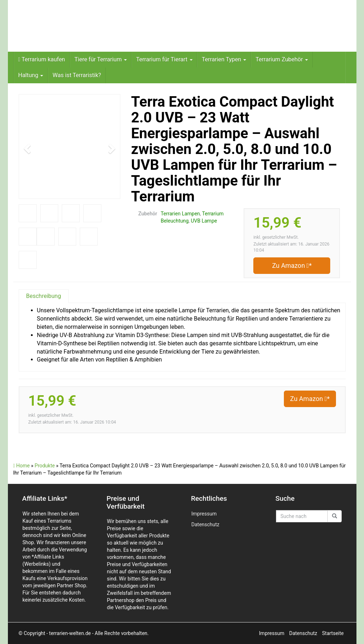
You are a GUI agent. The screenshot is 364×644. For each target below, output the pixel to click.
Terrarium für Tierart (164, 59)
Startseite (333, 633)
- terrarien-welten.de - (70, 633)
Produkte (45, 466)
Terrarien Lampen (180, 214)
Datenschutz (206, 524)
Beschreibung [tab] (44, 296)
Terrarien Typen (224, 59)
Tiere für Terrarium (101, 59)
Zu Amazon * (292, 265)
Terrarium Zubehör (282, 59)
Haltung (31, 75)
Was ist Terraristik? (77, 75)
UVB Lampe (204, 221)
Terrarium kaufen (42, 59)
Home (22, 466)
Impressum (204, 514)
